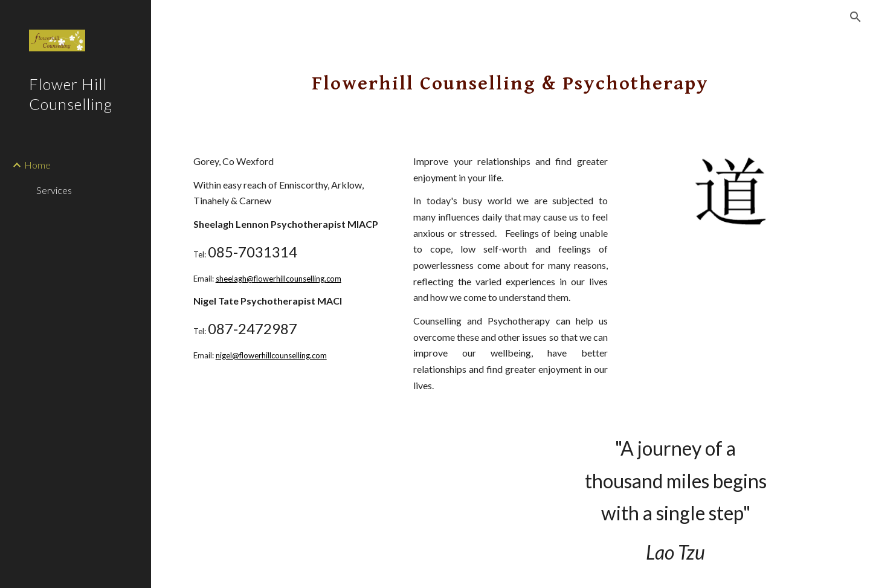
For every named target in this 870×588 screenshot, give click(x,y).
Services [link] (54, 190)
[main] (511, 76)
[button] (855, 17)
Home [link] (37, 165)
